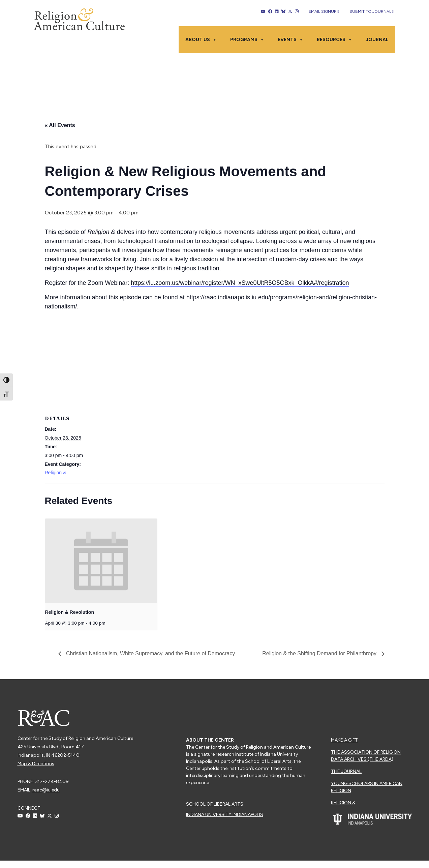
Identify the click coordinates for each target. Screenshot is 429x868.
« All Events (60, 125)
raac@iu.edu (46, 790)
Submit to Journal (372, 11)
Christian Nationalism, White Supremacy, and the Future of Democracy (150, 653)
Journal (377, 40)
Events (290, 40)
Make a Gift (344, 740)
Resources (334, 40)
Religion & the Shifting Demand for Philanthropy (320, 653)
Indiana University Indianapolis (225, 815)
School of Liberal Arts (215, 804)
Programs (247, 40)
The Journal (346, 771)
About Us (201, 40)
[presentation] (101, 561)
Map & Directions (36, 764)
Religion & (56, 473)
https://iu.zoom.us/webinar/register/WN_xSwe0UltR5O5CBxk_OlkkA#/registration (240, 283)
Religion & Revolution (70, 612)
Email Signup (324, 11)
